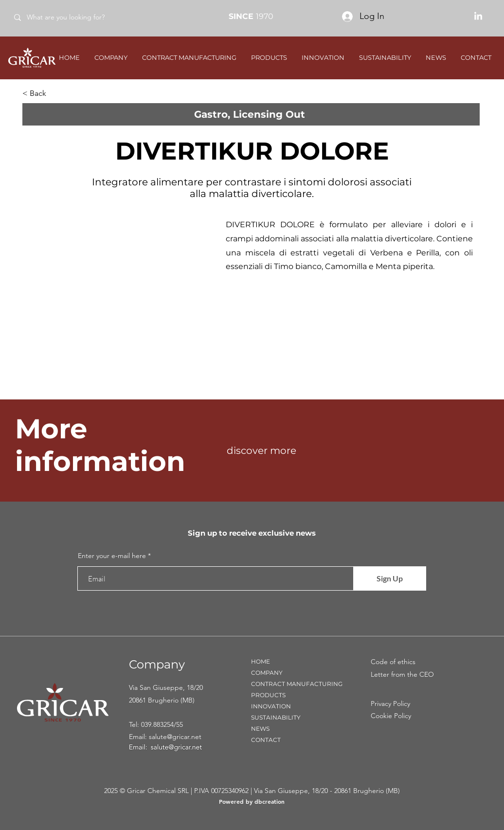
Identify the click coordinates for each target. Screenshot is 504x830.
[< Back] (54, 93)
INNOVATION (271, 706)
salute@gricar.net (175, 737)
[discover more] (311, 451)
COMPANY (267, 673)
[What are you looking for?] (77, 17)
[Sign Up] (390, 578)
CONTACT (266, 740)
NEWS (260, 729)
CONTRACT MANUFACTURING (297, 684)
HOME (261, 661)
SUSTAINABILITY (276, 717)
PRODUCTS (268, 695)
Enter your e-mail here (112, 556)
